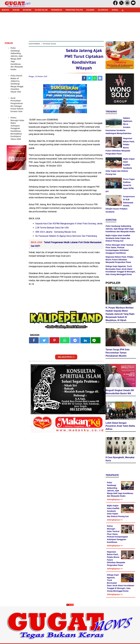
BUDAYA (5, 10)
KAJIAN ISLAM (41, 10)
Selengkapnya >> (115, 499)
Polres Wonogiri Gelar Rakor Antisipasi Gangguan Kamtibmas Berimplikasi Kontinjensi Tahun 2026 (17, 128)
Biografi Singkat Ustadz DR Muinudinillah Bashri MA (120, 392)
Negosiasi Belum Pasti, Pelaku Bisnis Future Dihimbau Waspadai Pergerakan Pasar (119, 260)
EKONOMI (27, 10)
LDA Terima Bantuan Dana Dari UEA (52, 228)
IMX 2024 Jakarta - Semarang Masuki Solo (56, 232)
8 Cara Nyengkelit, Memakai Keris (120, 459)
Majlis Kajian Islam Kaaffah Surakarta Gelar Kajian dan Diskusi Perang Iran (118, 238)
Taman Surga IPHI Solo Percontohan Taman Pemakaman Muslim (118, 353)
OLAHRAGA (103, 10)
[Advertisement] (70, 625)
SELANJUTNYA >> (66, 357)
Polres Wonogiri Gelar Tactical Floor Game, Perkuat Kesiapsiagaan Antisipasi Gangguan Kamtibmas (117, 534)
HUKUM (16, 10)
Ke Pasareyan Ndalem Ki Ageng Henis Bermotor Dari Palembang (66, 236)
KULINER (90, 10)
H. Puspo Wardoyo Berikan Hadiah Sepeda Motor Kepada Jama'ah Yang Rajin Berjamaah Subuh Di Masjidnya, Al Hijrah (120, 314)
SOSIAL (115, 10)
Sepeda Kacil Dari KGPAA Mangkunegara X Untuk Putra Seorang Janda (69, 224)
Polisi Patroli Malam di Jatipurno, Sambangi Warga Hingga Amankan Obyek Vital (17, 84)
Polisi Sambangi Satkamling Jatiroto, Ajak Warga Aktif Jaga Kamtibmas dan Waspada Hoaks (17, 59)
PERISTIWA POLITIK (74, 10)
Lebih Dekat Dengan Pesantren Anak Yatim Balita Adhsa (120, 426)
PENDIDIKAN (57, 10)
